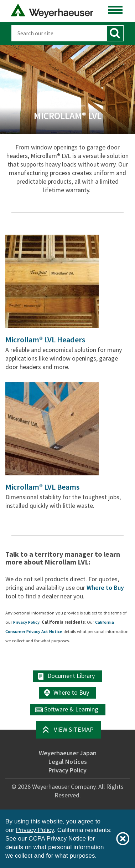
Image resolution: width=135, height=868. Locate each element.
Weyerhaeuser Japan (68, 753)
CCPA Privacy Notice (57, 839)
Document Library (71, 676)
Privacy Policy (26, 622)
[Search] (59, 33)
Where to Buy (105, 588)
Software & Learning (71, 709)
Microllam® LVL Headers (45, 339)
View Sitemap (74, 729)
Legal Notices (68, 762)
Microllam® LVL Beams (42, 487)
